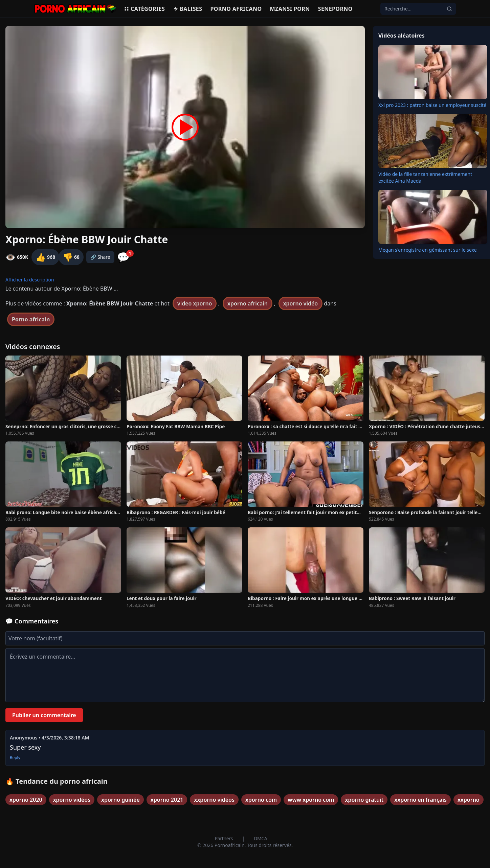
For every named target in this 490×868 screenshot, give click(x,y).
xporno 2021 (167, 800)
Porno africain (31, 319)
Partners (225, 838)
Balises (187, 9)
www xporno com (311, 800)
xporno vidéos (72, 800)
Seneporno (335, 9)
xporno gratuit (364, 800)
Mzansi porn (290, 9)
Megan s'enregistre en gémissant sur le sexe (428, 250)
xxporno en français (420, 800)
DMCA (260, 838)
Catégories (144, 9)
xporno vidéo (301, 303)
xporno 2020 (26, 800)
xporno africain (248, 303)
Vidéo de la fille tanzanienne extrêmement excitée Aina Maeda (425, 177)
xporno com (261, 800)
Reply (15, 758)
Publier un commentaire (44, 715)
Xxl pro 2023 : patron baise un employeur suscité (432, 105)
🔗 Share (100, 257)
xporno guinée (120, 800)
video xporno (195, 303)
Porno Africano (236, 9)
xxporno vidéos (214, 800)
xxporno (469, 800)
